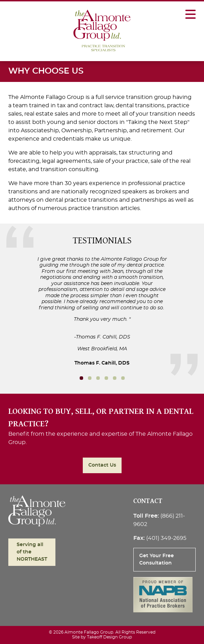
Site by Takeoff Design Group (102, 637)
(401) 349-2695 (166, 538)
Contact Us (102, 465)
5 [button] (123, 378)
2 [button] (98, 378)
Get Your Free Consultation (157, 559)
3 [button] (106, 378)
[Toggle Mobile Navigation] (190, 11)
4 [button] (115, 378)
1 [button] (90, 378)
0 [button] (81, 378)
